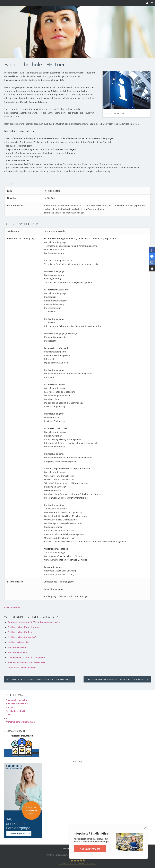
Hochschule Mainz (17, 647)
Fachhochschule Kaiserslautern (23, 627)
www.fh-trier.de (12, 608)
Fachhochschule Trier (18, 642)
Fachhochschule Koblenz (20, 632)
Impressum (69, 849)
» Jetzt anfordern (90, 849)
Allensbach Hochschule (17, 700)
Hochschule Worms (17, 652)
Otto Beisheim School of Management (27, 657)
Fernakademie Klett (15, 711)
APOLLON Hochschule (17, 704)
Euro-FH (10, 707)
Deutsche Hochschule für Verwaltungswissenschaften (34, 622)
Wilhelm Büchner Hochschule (20, 722)
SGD (8, 715)
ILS (7, 718)
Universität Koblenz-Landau (22, 668)
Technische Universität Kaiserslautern (27, 663)
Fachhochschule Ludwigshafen (23, 637)
